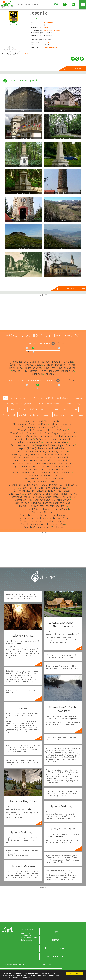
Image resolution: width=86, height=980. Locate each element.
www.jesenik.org (51, 47)
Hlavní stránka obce (78, 68)
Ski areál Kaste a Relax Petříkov (56, 457)
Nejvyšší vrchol (9, 415)
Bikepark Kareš (51, 494)
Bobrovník (57, 362)
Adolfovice (17, 362)
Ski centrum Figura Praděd (55, 509)
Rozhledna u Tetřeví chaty (45, 497)
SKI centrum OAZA (55, 524)
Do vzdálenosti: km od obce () (31, 380)
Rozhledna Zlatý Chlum (61, 424)
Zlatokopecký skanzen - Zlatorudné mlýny (42, 470)
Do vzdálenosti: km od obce (34, 343)
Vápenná (49, 374)
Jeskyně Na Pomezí (24, 439)
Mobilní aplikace (55, 956)
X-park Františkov (61, 500)
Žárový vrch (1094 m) (25, 491)
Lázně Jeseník (52, 421)
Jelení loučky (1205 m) (57, 451)
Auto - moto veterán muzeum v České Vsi (42, 427)
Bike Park (22, 415)
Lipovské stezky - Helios (55, 442)
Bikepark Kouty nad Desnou (63, 485)
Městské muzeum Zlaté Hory (42, 482)
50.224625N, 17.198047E (53, 30)
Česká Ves (28, 365)
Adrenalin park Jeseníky (30, 442)
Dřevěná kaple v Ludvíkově (28, 503)
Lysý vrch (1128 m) (20, 454)
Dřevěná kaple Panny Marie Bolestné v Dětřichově (42, 430)
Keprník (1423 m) (27, 448)
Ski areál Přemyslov (28, 506)
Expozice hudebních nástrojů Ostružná (33, 460)
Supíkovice (38, 374)
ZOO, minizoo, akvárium (21, 398)
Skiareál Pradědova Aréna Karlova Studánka (42, 521)
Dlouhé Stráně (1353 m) (28, 509)
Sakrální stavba (77, 415)
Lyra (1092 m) (16, 494)
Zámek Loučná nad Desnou (37, 527)
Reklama (55, 940)
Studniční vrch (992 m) (21, 436)
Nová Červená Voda (67, 368)
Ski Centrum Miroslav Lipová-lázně (53, 439)
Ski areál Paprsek (28, 488)
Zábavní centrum (60, 415)
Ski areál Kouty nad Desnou (53, 488)
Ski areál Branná (33, 494)
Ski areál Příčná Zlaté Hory (26, 473)
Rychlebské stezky (40, 454)
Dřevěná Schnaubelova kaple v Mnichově (42, 479)
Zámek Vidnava (23, 500)
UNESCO (49, 398)
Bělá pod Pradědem (40, 362)
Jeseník (39, 13)
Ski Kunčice (58, 527)
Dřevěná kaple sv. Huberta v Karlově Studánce (42, 515)
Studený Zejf (68, 371)
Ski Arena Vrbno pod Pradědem (31, 518)
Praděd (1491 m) (68, 494)
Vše (6, 398)
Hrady (78, 404)
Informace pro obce (55, 948)
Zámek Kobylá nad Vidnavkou (57, 473)
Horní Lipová (16, 368)
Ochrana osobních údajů (16, 965)
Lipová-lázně (49, 368)
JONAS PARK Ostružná (26, 466)
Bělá (26, 362)
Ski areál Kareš (67, 497)
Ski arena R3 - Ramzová (62, 454)
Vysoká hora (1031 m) (42, 512)
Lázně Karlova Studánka (32, 524)
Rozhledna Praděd (21, 497)
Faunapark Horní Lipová (22, 445)
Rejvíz (43, 371)
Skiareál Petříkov (63, 460)
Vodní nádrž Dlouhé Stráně (53, 506)
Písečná (16, 371)
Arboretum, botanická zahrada (47, 404)
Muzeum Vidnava (42, 500)
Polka (25, 371)
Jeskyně (65, 409)
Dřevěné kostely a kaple (38, 409)
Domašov (60, 365)
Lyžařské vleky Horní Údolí (26, 457)
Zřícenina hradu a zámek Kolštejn (54, 491)
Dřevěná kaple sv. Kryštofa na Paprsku (28, 485)
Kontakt (47, 965)
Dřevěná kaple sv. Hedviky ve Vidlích (42, 476)
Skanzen (78, 398)
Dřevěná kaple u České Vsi (23, 433)
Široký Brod (54, 371)
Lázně (75, 409)
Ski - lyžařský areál (64, 398)
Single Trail (34, 415)
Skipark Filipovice (66, 445)
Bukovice (20, 54)
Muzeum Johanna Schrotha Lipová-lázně (55, 436)
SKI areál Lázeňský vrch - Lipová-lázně (56, 433)
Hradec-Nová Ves (32, 368)
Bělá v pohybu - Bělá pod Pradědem (30, 424)
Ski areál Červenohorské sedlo (54, 466)
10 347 (47, 42)
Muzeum (46, 415)
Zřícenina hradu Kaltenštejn (52, 448)
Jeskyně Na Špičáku (46, 445)
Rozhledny (67, 404)
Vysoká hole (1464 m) (59, 518)
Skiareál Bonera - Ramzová (30, 451)
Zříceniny (21, 409)
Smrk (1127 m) (64, 463)
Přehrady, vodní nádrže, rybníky (18, 404)
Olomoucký (48, 22)
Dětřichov (28, 54)
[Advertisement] (43, 313)
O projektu (55, 931)
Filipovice (71, 365)
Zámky (11, 409)
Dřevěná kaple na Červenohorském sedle (34, 463)
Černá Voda (15, 365)
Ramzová (34, 371)
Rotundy (55, 409)
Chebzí (38, 365)
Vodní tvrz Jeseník (35, 421)
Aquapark (38, 398)
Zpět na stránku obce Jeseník (74, 288)
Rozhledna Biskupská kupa (57, 503)
